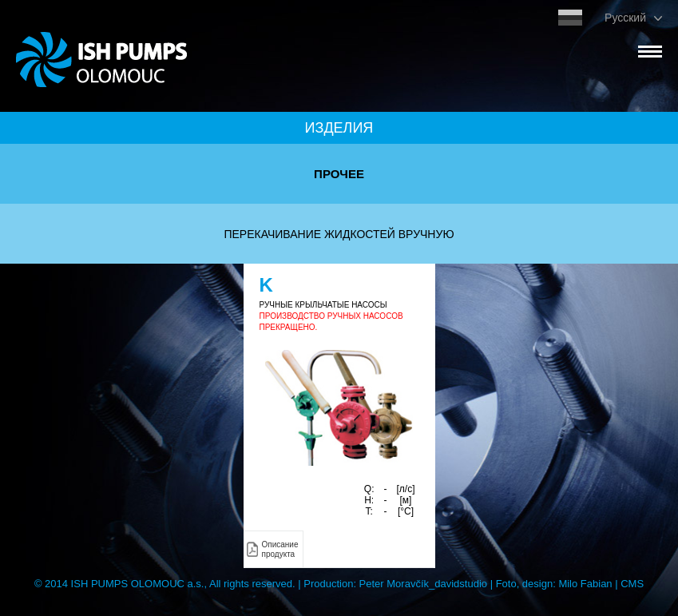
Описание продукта (280, 549)
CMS (632, 584)
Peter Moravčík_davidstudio (423, 584)
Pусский (625, 18)
